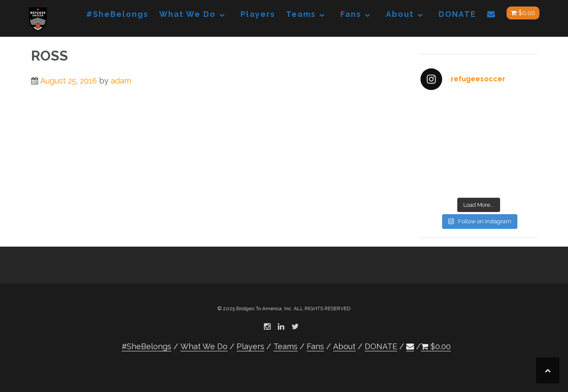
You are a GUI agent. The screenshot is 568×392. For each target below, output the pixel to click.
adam (121, 81)
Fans (351, 14)
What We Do (188, 14)
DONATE (457, 14)
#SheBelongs (117, 14)
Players (258, 14)
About (400, 14)
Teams (301, 14)
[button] (491, 16)
